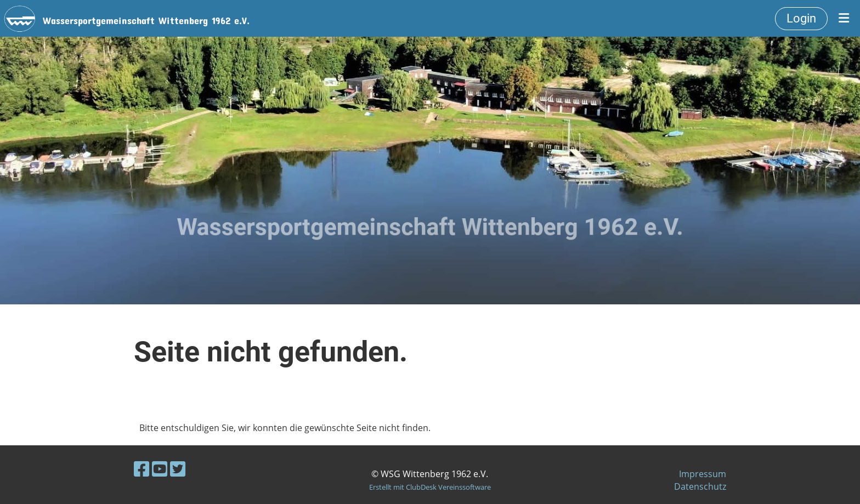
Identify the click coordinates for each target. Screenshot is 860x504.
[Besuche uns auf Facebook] (142, 469)
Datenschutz (700, 486)
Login (801, 18)
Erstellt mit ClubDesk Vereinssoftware (430, 487)
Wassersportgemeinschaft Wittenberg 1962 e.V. (146, 18)
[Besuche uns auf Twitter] (178, 469)
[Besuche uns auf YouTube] (160, 469)
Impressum (703, 474)
